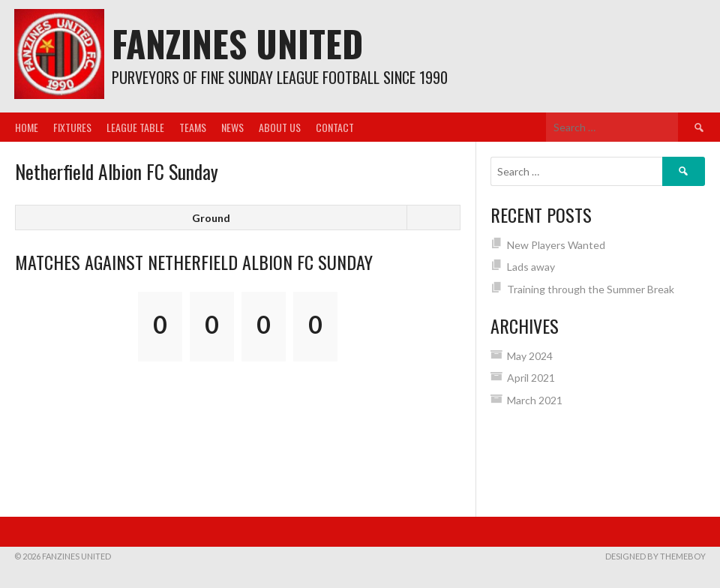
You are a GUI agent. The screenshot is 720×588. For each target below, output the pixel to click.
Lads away (531, 267)
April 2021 (531, 378)
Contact (335, 127)
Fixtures (72, 127)
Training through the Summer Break (591, 289)
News (232, 127)
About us (280, 127)
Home (27, 127)
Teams (193, 127)
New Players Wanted (556, 245)
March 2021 (535, 400)
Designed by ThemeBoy (655, 556)
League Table (135, 127)
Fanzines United (237, 43)
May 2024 (530, 356)
